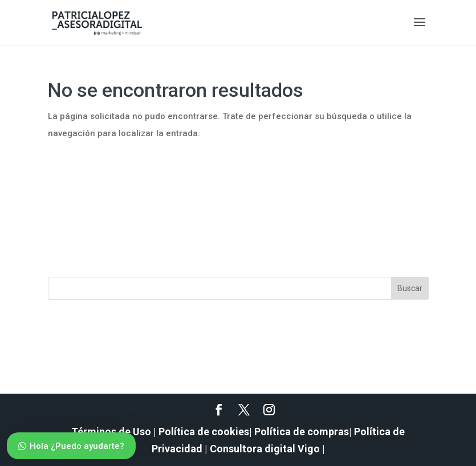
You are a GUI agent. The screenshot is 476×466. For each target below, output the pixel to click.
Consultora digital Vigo (265, 449)
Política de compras (302, 432)
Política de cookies (204, 432)
